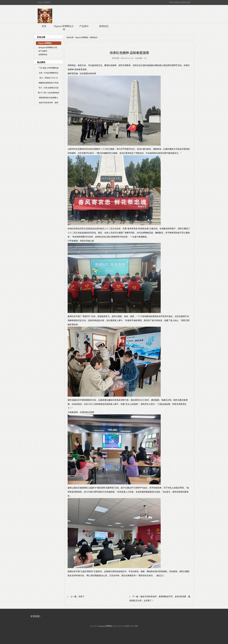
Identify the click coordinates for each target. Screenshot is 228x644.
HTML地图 (134, 626)
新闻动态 (104, 26)
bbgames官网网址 (82, 37)
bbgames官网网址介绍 (64, 28)
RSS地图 (126, 626)
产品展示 (84, 26)
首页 (44, 26)
